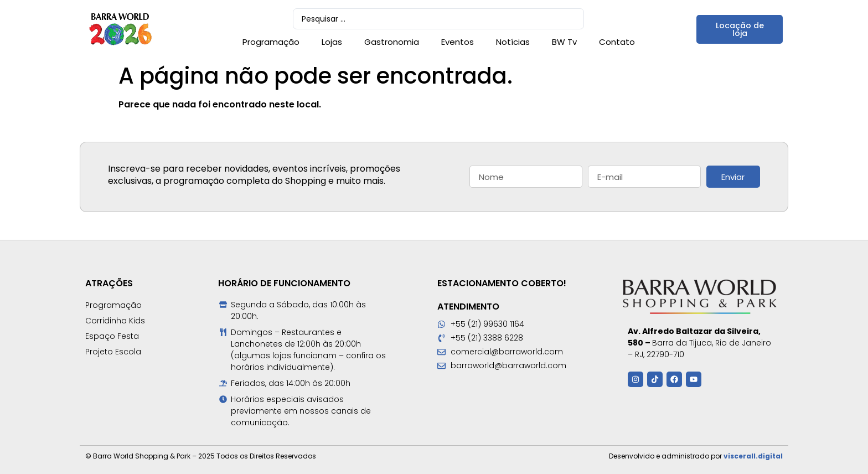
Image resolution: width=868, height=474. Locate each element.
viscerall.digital (753, 456)
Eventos (458, 42)
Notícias (513, 42)
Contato (617, 42)
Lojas (332, 42)
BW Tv (564, 42)
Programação (271, 42)
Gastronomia (392, 42)
